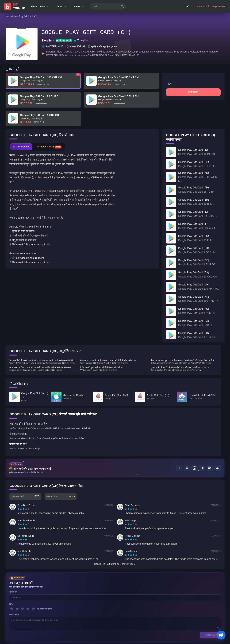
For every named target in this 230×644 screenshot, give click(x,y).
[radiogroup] (23, 509)
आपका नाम (13, 592)
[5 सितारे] (33, 609)
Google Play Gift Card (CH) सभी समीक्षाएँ (115, 564)
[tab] (21, 147)
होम (7, 16)
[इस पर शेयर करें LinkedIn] (210, 468)
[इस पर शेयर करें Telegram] (202, 468)
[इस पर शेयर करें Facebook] (179, 468)
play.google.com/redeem (30, 258)
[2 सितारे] (17, 609)
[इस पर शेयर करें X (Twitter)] (187, 468)
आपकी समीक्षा (14, 614)
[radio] (19, 509)
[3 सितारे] (23, 609)
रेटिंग (11, 604)
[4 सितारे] (28, 609)
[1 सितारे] (12, 609)
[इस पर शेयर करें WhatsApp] (195, 468)
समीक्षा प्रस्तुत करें (210, 635)
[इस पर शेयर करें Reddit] (218, 468)
